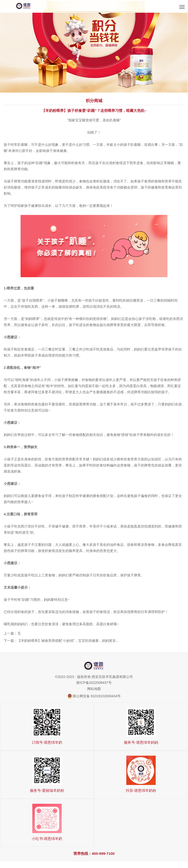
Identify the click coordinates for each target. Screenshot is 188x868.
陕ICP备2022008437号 (94, 683)
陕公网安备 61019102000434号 (97, 696)
